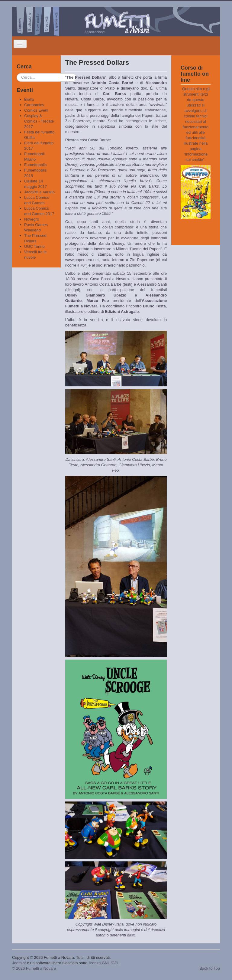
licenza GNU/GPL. (105, 963)
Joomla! (19, 963)
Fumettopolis (35, 165)
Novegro (32, 219)
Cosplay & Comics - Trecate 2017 (39, 121)
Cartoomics (34, 105)
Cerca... (17, 73)
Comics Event (36, 110)
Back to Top (210, 968)
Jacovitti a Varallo (39, 192)
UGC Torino (34, 246)
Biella (29, 99)
